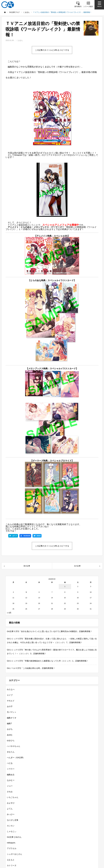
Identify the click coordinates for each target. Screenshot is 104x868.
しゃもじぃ (12, 831)
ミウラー (11, 769)
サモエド (11, 701)
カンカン (11, 826)
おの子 (10, 706)
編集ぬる (11, 775)
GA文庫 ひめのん (14, 837)
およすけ (11, 803)
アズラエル (12, 848)
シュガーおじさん (14, 854)
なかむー (11, 780)
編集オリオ (12, 718)
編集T (9, 723)
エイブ (10, 695)
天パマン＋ (12, 712)
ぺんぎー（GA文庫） (16, 758)
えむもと (11, 860)
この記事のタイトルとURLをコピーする (52, 50)
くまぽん (20, 40)
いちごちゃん (13, 797)
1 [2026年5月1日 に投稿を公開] (65, 586)
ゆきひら (11, 740)
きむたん (11, 752)
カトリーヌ (12, 865)
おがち (10, 729)
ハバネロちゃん (14, 746)
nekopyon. (11, 843)
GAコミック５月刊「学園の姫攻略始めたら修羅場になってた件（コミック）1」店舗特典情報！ (48, 661)
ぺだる (10, 763)
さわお (10, 792)
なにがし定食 (13, 820)
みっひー (11, 814)
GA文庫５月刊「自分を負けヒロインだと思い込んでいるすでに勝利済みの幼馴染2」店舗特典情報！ (50, 631)
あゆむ (10, 735)
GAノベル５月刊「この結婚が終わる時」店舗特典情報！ (31, 668)
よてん (10, 809)
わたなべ (11, 689)
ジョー (10, 786)
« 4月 (9, 613)
